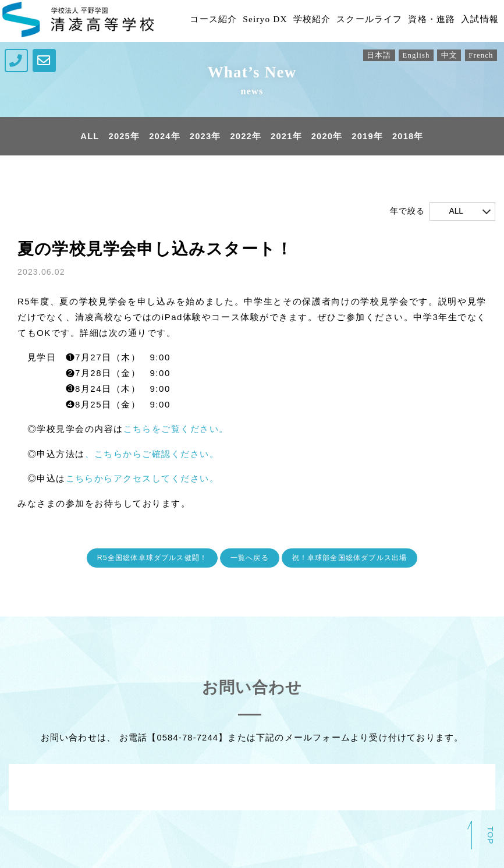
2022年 (246, 137)
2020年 (328, 137)
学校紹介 (299, 21)
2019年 (368, 137)
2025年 (123, 137)
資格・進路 (425, 21)
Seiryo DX (250, 21)
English (414, 56)
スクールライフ (360, 21)
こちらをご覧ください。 (176, 429)
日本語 (376, 56)
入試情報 (476, 21)
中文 (448, 56)
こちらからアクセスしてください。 (143, 478)
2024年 (164, 137)
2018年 (410, 137)
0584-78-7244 (187, 737)
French (481, 56)
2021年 (286, 137)
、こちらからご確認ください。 (152, 454)
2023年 (205, 137)
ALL (88, 137)
